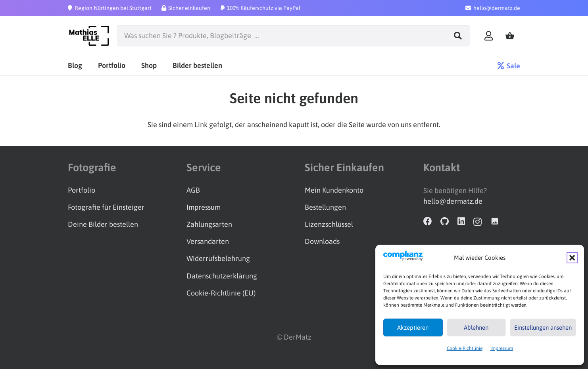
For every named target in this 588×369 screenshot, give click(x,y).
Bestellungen (325, 207)
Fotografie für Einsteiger (106, 207)
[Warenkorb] (510, 36)
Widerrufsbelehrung (218, 258)
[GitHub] (445, 222)
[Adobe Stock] (495, 222)
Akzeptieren (413, 327)
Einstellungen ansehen (543, 327)
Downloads (322, 241)
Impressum (502, 348)
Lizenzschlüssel (329, 224)
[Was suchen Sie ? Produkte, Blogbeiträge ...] (293, 36)
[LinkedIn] (461, 222)
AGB (193, 190)
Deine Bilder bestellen (103, 224)
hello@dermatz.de (453, 201)
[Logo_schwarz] (88, 36)
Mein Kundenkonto (334, 190)
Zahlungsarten (209, 224)
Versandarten (208, 241)
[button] (572, 258)
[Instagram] (478, 222)
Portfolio (82, 190)
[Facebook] (428, 222)
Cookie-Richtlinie (465, 348)
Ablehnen (476, 327)
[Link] (489, 36)
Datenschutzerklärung (222, 276)
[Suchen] (458, 36)
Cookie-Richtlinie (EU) (221, 293)
